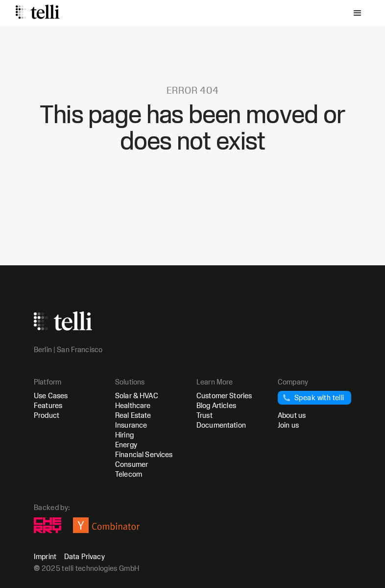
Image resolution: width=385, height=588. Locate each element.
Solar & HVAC (137, 396)
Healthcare (133, 405)
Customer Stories (224, 396)
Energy (126, 445)
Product (47, 415)
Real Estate (133, 415)
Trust (205, 415)
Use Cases (51, 396)
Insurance (131, 425)
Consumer (132, 464)
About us (292, 415)
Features (48, 405)
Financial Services (144, 454)
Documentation (221, 425)
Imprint (45, 557)
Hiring (124, 435)
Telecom (129, 474)
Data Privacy (84, 557)
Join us (288, 425)
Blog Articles (216, 405)
